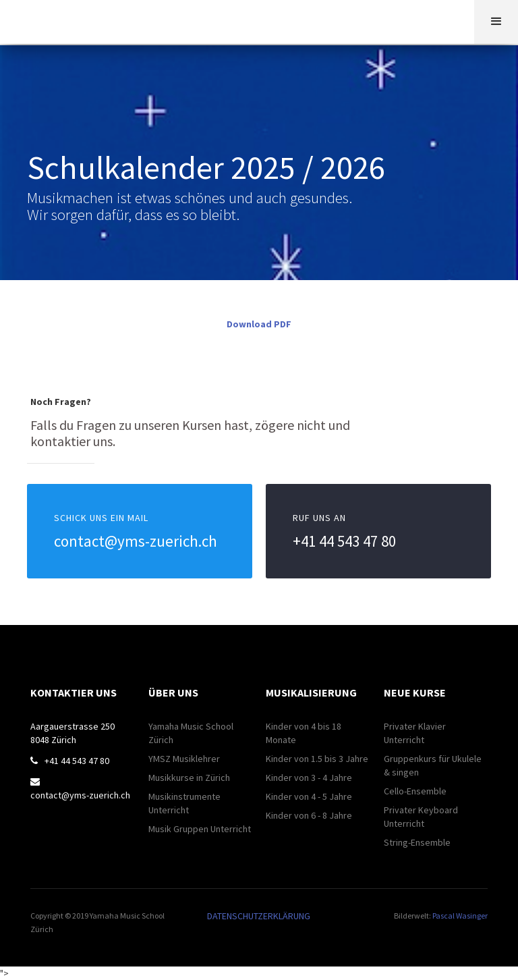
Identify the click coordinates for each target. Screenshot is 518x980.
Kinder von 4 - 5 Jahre (309, 796)
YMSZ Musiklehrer (184, 759)
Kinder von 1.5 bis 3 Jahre (317, 759)
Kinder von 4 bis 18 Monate (304, 733)
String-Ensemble (417, 842)
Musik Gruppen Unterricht (200, 829)
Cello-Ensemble (415, 791)
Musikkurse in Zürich (189, 778)
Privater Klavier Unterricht (415, 733)
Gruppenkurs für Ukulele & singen (433, 765)
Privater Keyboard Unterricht (421, 817)
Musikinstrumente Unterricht (184, 803)
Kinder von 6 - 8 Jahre (309, 815)
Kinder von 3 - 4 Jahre (309, 778)
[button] (496, 22)
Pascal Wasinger (460, 916)
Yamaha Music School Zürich (191, 733)
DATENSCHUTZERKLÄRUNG (259, 916)
